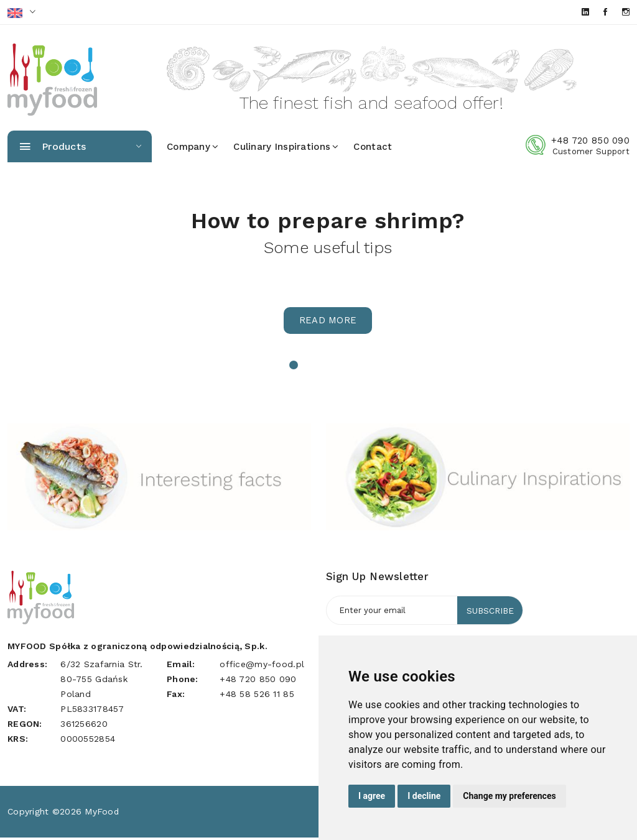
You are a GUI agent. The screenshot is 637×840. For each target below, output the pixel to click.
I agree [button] (372, 796)
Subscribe (489, 613)
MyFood (102, 814)
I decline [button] (424, 796)
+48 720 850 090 (590, 143)
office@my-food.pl (262, 667)
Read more (328, 323)
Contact (373, 149)
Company (193, 149)
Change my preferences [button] (509, 796)
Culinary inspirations (286, 149)
